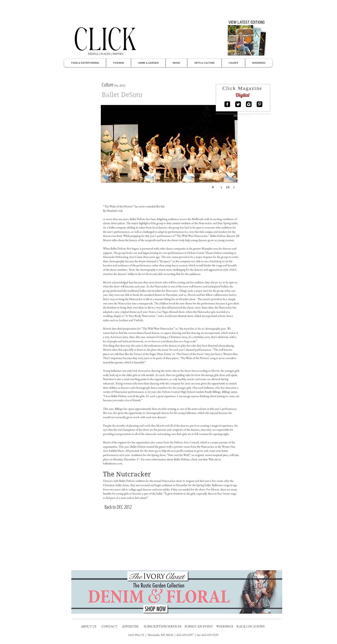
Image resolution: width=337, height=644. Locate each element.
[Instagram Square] (249, 104)
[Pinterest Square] (260, 104)
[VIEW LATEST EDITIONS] (247, 22)
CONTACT (110, 626)
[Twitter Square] (238, 104)
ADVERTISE (131, 626)
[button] (169, 151)
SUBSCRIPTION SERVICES (163, 626)
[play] (214, 186)
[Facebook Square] (227, 104)
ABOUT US (89, 626)
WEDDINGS (226, 626)
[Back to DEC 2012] (118, 507)
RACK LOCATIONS (251, 626)
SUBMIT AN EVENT (199, 626)
